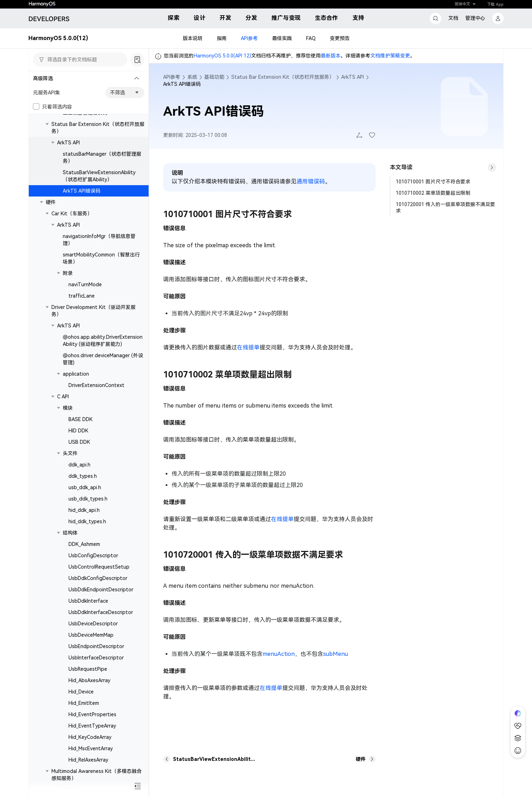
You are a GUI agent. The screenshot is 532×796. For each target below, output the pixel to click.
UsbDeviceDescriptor (93, 624)
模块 (68, 408)
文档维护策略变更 (390, 56)
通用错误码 (311, 181)
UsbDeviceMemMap (91, 635)
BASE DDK (81, 419)
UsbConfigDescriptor (93, 555)
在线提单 (248, 347)
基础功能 (214, 77)
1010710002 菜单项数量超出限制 (433, 193)
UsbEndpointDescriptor (96, 646)
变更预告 (340, 38)
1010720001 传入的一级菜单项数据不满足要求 (445, 208)
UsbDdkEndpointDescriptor (101, 590)
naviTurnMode (85, 284)
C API (63, 397)
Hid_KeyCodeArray (90, 737)
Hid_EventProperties (92, 714)
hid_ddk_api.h (84, 510)
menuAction (279, 654)
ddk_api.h (79, 465)
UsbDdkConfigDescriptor (98, 578)
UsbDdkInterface (88, 601)
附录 (68, 273)
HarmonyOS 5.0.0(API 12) (222, 56)
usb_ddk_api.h (85, 487)
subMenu (336, 654)
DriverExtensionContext (96, 385)
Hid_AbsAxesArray (89, 680)
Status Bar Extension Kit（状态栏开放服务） (283, 77)
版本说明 (193, 38)
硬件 (51, 202)
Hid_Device (81, 692)
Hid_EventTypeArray (92, 726)
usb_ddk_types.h (88, 499)
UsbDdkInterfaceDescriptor (101, 612)
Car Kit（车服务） (72, 214)
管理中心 (475, 18)
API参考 (249, 38)
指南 (222, 38)
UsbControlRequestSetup (99, 567)
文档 (453, 18)
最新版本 (331, 56)
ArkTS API (68, 143)
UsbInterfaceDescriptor (96, 658)
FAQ (311, 38)
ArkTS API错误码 (82, 191)
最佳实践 (282, 38)
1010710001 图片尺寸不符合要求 (433, 182)
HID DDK (78, 431)
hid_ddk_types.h (87, 521)
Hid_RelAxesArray (88, 760)
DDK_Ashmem (84, 544)
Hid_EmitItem (84, 703)
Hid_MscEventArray (91, 748)
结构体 (70, 533)
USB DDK (79, 442)
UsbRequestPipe (88, 669)
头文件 (70, 453)
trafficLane (82, 296)
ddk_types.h (83, 476)
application (76, 374)
